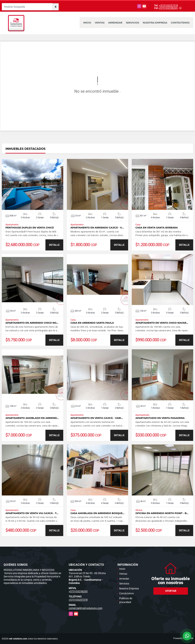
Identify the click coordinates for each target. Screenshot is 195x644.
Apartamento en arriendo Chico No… (32, 323)
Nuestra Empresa (155, 23)
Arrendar (115, 23)
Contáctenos (180, 23)
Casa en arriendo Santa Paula (92, 323)
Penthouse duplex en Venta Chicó (30, 228)
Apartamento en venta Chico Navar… (162, 323)
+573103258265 (168, 8)
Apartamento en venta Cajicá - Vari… (97, 418)
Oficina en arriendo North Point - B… (162, 513)
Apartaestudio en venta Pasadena (160, 418)
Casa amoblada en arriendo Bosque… (97, 513)
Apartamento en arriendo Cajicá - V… (97, 228)
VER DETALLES (32, 184)
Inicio (87, 23)
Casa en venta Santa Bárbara (157, 228)
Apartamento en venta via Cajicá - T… (32, 513)
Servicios (132, 23)
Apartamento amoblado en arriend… (32, 418)
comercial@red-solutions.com (86, 608)
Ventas (100, 23)
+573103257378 (168, 5)
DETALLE (54, 245)
